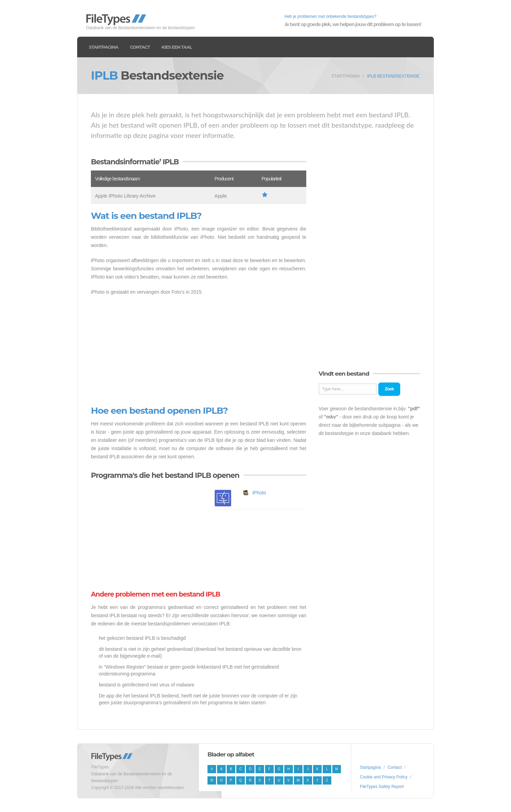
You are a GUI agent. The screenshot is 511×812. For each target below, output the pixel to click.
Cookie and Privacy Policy (384, 777)
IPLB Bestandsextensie (393, 76)
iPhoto (259, 493)
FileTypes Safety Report (382, 787)
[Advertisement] (199, 351)
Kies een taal (177, 47)
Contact (140, 47)
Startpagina (104, 47)
